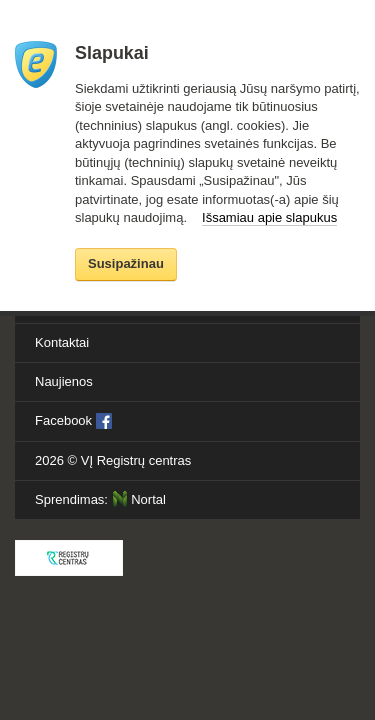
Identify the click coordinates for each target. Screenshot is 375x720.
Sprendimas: (100, 499)
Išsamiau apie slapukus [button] (269, 217)
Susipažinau (126, 263)
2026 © (113, 460)
